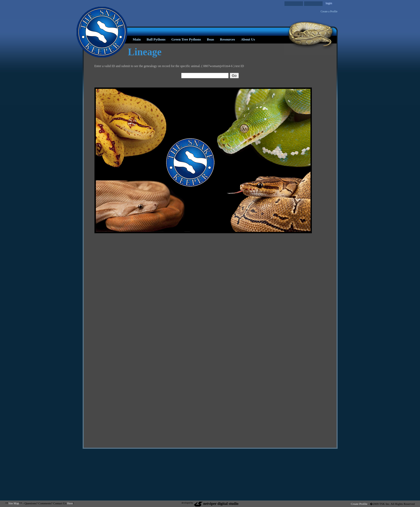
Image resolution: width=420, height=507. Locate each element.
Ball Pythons (156, 39)
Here (70, 503)
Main (137, 39)
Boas (211, 39)
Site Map (14, 503)
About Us (248, 39)
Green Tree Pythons (186, 39)
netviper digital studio (216, 504)
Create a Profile (329, 11)
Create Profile (359, 504)
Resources (228, 39)
